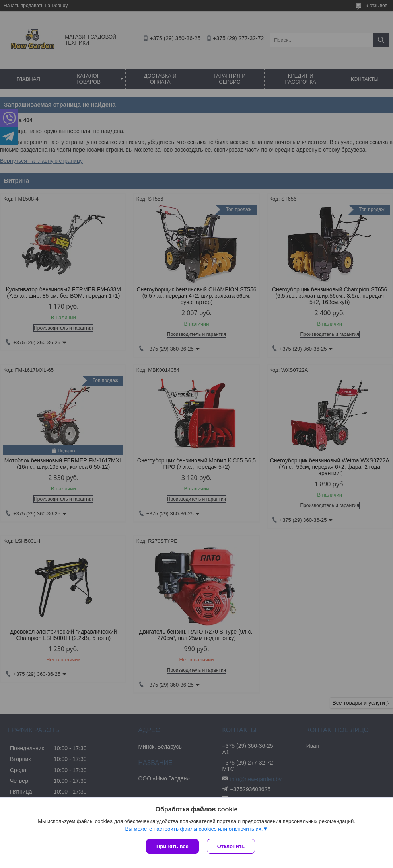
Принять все (172, 846)
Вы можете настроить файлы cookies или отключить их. (194, 829)
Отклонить (231, 846)
